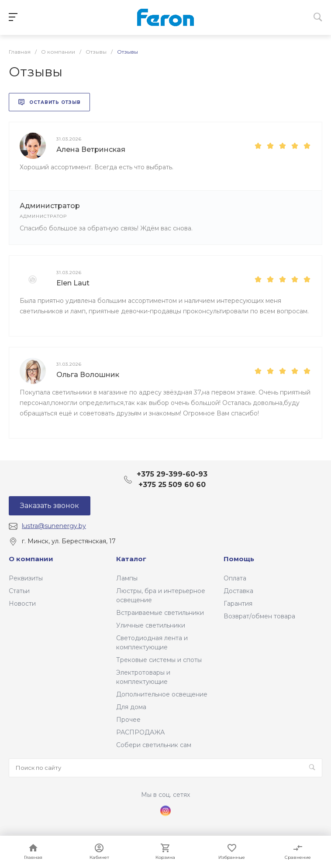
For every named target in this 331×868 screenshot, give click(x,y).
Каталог (131, 559)
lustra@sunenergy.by (54, 526)
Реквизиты (26, 578)
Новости (22, 604)
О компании (31, 559)
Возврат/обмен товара (259, 616)
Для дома (131, 707)
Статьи (19, 591)
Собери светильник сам (154, 745)
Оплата (235, 578)
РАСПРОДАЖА (140, 732)
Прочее (128, 720)
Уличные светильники (151, 625)
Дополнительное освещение (162, 694)
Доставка (238, 591)
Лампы (127, 578)
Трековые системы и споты (159, 660)
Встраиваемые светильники (160, 613)
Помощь (239, 559)
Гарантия (238, 604)
